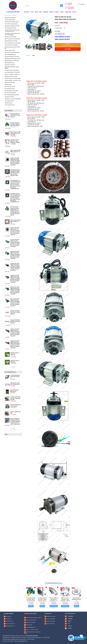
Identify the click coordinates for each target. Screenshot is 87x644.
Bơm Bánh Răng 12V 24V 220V (11, 91)
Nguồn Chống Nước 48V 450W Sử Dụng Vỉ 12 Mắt (15, 221)
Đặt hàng (46, 12)
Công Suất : (58, 25)
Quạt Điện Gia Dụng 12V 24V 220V (12, 57)
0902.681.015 (71, 9)
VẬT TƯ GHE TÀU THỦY (10, 105)
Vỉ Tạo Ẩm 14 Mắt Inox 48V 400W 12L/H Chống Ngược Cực (15, 312)
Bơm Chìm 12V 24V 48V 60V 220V (12, 53)
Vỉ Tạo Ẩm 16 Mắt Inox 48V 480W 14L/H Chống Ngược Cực (15, 321)
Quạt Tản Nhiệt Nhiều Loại (13, 54)
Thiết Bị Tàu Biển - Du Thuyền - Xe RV (13, 80)
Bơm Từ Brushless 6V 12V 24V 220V (13, 43)
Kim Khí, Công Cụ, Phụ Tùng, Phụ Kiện (13, 78)
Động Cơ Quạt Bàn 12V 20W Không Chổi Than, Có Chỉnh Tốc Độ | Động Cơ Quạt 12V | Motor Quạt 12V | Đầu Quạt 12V (15, 421)
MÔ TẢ (28, 56)
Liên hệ (74, 12)
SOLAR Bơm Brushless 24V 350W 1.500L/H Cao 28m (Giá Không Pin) (15, 124)
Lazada (57, 12)
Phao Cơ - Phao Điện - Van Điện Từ (13, 74)
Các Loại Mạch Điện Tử (10, 101)
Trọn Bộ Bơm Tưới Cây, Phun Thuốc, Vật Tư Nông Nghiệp (12, 34)
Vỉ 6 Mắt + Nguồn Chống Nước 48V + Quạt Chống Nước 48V (15, 398)
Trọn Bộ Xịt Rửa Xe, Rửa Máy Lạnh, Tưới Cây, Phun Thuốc (12, 31)
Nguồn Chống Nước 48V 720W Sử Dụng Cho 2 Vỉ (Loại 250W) (15, 133)
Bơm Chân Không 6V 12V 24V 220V (12, 72)
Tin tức (32, 12)
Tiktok (62, 12)
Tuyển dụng (68, 12)
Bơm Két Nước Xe (9, 103)
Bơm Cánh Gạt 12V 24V (10, 89)
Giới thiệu (26, 12)
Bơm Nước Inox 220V (9, 97)
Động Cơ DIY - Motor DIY (10, 65)
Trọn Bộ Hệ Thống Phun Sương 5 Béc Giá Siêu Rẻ (15, 377)
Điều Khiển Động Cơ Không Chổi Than (13, 59)
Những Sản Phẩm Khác (10, 83)
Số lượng (57, 31)
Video (41, 12)
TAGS (33, 56)
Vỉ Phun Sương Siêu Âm (13, 20)
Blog (36, 12)
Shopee (51, 12)
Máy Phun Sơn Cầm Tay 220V (11, 76)
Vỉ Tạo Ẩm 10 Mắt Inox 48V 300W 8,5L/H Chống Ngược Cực (15, 115)
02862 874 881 (29, 625)
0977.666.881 (71, 7)
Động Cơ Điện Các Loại (10, 63)
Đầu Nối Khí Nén (8, 85)
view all (60, 583)
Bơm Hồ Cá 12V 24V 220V (10, 93)
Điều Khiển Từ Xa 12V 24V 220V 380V (13, 99)
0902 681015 (29, 622)
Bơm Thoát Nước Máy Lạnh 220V (12, 95)
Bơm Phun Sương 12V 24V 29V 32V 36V (12, 48)
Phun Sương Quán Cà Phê (10, 28)
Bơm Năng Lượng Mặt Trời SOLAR (13, 26)
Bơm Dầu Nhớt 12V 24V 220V (13, 41)
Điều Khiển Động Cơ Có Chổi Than (12, 61)
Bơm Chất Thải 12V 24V (10, 87)
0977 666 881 (29, 620)
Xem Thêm (13, 367)
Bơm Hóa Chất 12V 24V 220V (11, 45)
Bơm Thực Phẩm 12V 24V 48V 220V (13, 39)
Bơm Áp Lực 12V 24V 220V (11, 37)
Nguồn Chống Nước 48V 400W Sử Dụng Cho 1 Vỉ (77, 599)
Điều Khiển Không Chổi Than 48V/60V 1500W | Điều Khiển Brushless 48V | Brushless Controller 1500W (15, 173)
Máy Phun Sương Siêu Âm (10, 18)
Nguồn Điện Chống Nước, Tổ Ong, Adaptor (12, 68)
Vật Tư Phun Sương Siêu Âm (13, 24)
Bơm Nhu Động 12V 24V (10, 50)
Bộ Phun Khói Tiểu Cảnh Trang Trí (12, 22)
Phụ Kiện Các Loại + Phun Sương (13, 70)
